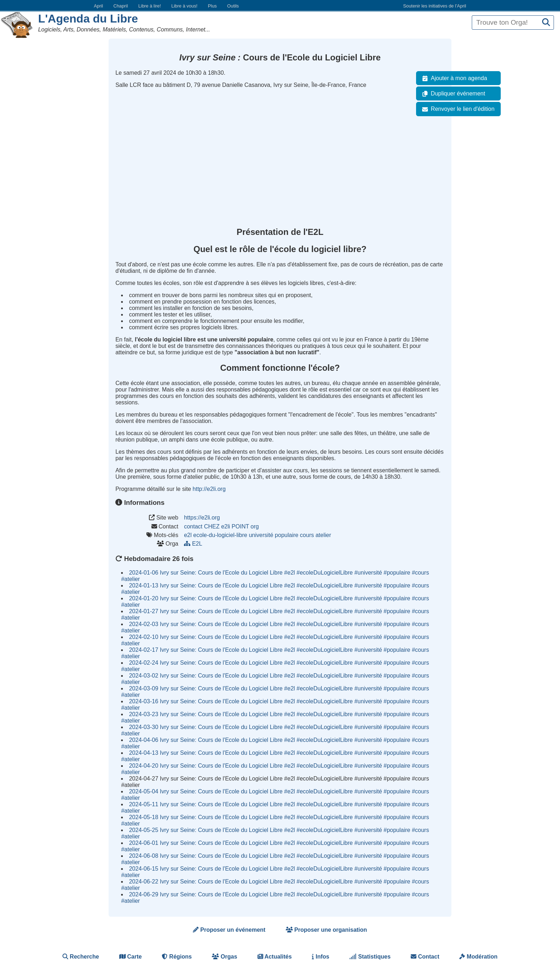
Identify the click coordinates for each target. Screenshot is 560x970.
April (99, 6)
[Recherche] (546, 23)
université (261, 535)
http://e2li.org (209, 489)
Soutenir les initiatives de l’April (435, 6)
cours (307, 535)
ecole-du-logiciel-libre (220, 535)
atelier (323, 535)
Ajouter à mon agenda (453, 78)
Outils (233, 6)
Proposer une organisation (326, 930)
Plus (212, 6)
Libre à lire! (149, 6)
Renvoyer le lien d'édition (457, 109)
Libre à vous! (184, 6)
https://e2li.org (202, 518)
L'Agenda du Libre (88, 19)
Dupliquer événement (452, 94)
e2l (188, 535)
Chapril (121, 6)
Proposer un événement (229, 930)
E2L (194, 544)
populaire (287, 535)
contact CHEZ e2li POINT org (221, 526)
